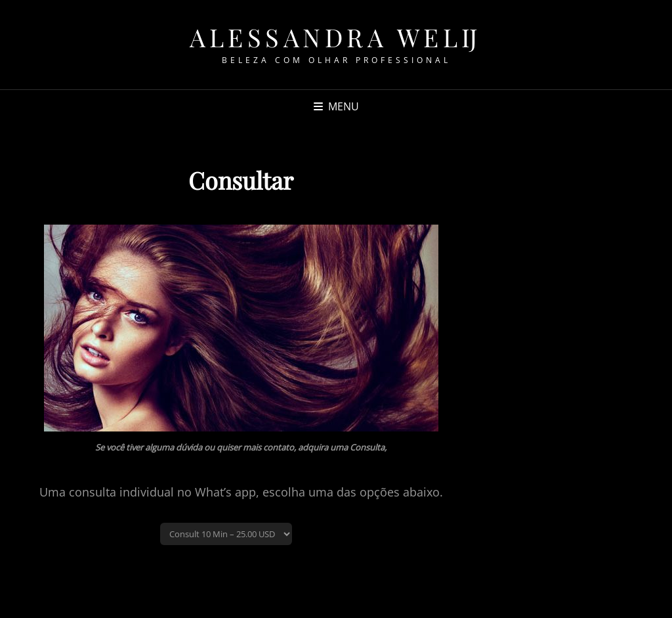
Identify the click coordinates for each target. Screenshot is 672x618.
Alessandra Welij (336, 37)
